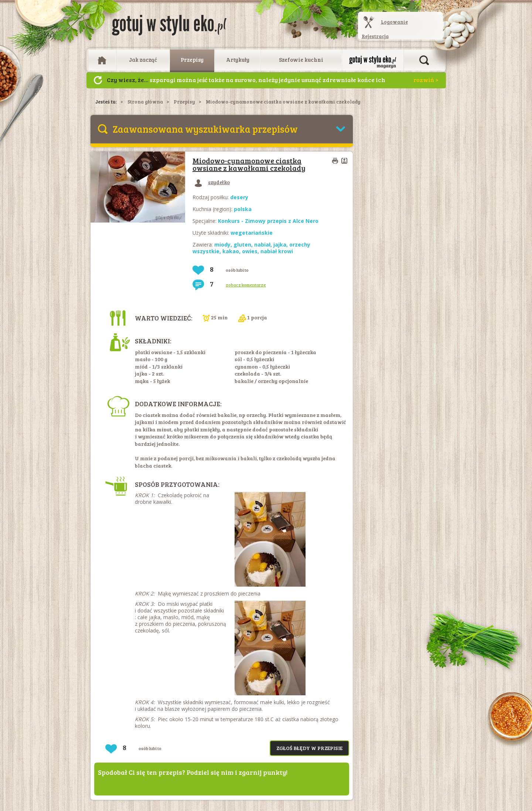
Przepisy (192, 60)
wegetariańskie (252, 233)
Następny (98, 80)
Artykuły (238, 60)
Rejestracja (375, 36)
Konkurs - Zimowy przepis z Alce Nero (268, 221)
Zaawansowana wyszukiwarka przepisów (205, 129)
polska (243, 209)
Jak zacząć (143, 60)
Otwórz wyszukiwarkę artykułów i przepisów (424, 60)
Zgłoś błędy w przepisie (309, 748)
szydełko (211, 182)
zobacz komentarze (246, 285)
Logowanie (394, 22)
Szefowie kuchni (301, 60)
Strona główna (145, 102)
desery (239, 197)
